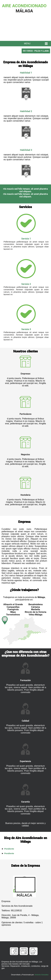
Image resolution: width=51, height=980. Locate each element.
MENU (27, 44)
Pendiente (9, 849)
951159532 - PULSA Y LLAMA (36, 51)
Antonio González (42, 975)
